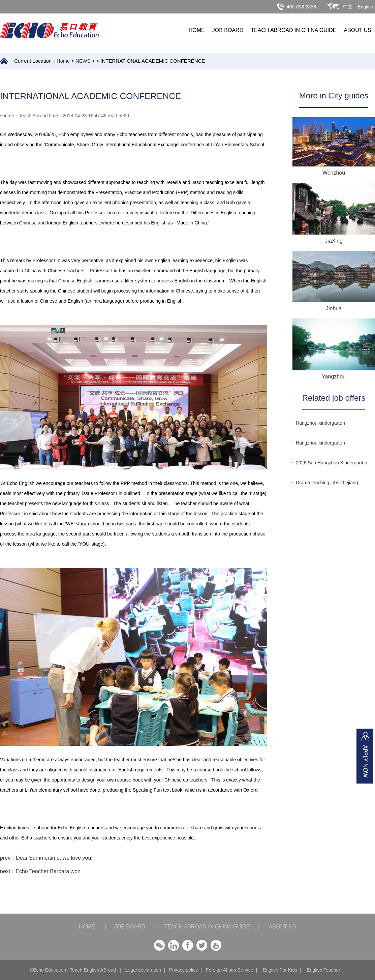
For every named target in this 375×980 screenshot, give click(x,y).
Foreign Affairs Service (230, 970)
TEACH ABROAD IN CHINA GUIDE (293, 30)
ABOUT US (358, 30)
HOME (197, 30)
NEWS (83, 61)
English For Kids (280, 970)
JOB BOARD (228, 30)
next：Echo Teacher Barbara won (40, 871)
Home (63, 61)
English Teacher (323, 970)
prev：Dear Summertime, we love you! (46, 858)
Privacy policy (184, 970)
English (366, 7)
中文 (348, 7)
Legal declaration (143, 970)
